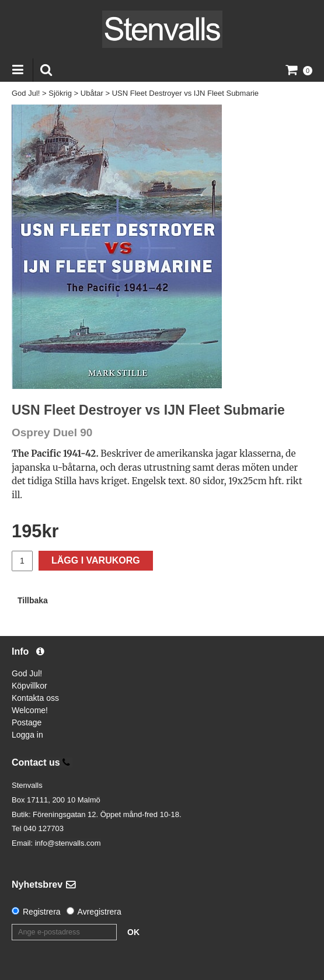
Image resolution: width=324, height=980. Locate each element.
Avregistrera (100, 912)
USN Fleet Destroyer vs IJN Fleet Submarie (185, 93)
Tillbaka (33, 600)
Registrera (42, 912)
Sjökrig (60, 93)
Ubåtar (92, 93)
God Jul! (26, 93)
